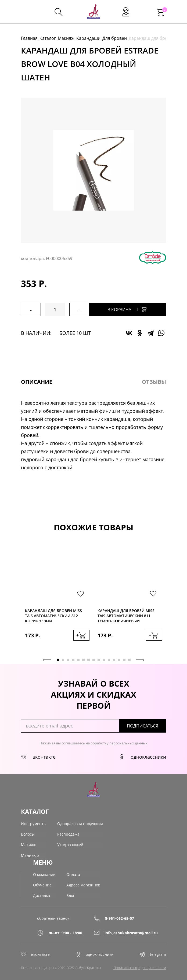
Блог (71, 894)
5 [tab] (78, 660)
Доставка (42, 894)
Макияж (66, 38)
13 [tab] (119, 660)
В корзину (132, 309)
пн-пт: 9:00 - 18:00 (60, 931)
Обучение (42, 884)
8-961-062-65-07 (114, 917)
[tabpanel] (57, 599)
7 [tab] (89, 660)
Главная (29, 38)
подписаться (145, 726)
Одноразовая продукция (80, 823)
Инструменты (34, 823)
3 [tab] (68, 660)
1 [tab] (58, 660)
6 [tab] (83, 660)
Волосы (28, 834)
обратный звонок (53, 917)
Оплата (73, 873)
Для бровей (115, 38)
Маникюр (30, 855)
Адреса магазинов (83, 884)
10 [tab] (104, 660)
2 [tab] (63, 660)
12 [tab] (114, 660)
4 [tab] (73, 660)
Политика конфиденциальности (140, 967)
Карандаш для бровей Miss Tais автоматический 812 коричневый (53, 616)
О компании (44, 873)
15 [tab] (129, 660)
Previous (47, 659)
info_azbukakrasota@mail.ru (122, 931)
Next (140, 659)
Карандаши (88, 38)
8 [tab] (94, 660)
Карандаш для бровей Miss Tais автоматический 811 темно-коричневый (126, 616)
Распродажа (68, 834)
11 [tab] (109, 660)
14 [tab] (124, 660)
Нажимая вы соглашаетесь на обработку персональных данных (93, 743)
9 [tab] (99, 660)
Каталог (48, 38)
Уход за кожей (70, 844)
